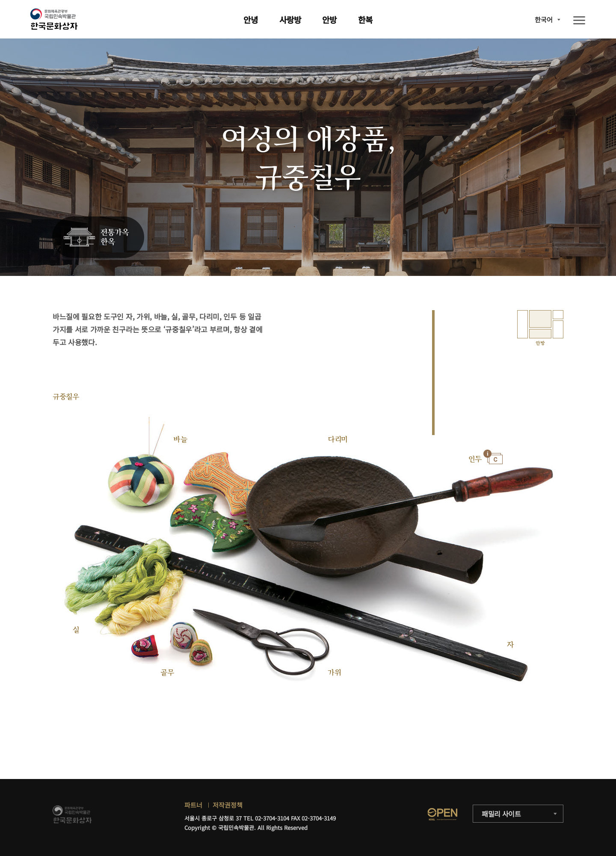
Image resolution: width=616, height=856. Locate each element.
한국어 (544, 19)
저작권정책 (228, 805)
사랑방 (290, 19)
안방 (329, 19)
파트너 (193, 805)
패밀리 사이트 (501, 814)
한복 (365, 19)
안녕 (251, 19)
